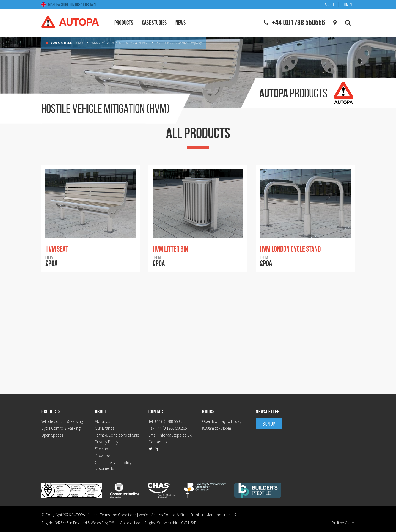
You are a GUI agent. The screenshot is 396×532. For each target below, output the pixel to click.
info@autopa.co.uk (175, 435)
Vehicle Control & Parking (130, 43)
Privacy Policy (107, 442)
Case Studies (154, 23)
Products (98, 43)
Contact (349, 4)
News (181, 23)
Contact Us (158, 442)
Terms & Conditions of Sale (117, 435)
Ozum (350, 523)
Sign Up (269, 424)
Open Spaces (52, 435)
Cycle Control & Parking (61, 428)
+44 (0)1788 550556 (170, 421)
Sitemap (101, 449)
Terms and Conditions (118, 515)
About (329, 4)
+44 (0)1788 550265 (171, 428)
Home (80, 43)
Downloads (105, 456)
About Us (102, 421)
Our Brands (105, 428)
